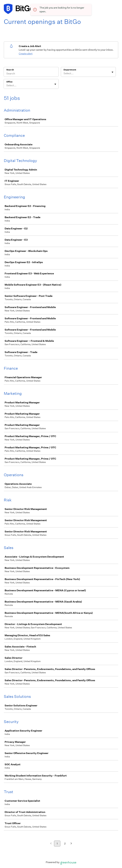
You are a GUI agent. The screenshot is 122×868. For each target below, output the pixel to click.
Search (10, 70)
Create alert (26, 54)
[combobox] (64, 73)
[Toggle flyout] (112, 72)
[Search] (31, 74)
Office (9, 82)
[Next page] (71, 844)
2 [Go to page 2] (65, 844)
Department (70, 70)
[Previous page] (51, 844)
